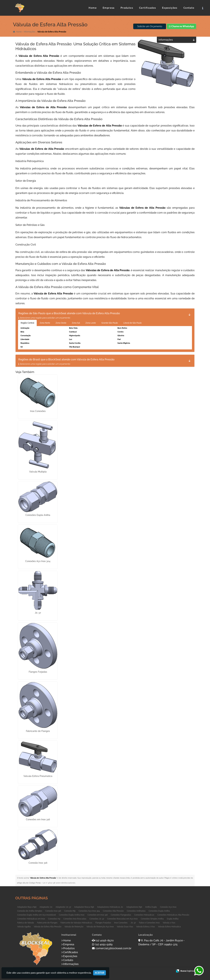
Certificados (148, 8)
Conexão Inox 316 (38, 863)
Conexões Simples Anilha (152, 919)
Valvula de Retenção (74, 927)
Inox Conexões (38, 411)
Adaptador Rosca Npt (84, 907)
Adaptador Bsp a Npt (27, 907)
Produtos (127, 8)
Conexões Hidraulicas (144, 915)
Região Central (27, 323)
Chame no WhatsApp (181, 26)
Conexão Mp (70, 911)
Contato (189, 8)
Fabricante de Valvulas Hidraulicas (76, 923)
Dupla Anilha (173, 919)
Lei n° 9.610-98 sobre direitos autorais (59, 883)
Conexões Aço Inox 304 (38, 561)
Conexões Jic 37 (97, 919)
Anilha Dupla (151, 907)
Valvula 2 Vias (169, 923)
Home (93, 8)
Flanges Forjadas (38, 672)
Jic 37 (38, 613)
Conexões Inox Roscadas (75, 919)
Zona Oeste (61, 323)
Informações (71, 964)
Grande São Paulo (110, 323)
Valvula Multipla (38, 472)
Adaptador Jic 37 (63, 907)
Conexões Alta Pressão (113, 911)
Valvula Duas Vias (125, 927)
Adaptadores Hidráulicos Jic (110, 907)
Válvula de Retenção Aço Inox (100, 927)
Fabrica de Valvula (26, 923)
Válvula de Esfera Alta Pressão (48, 927)
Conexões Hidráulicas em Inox (31, 919)
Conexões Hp (54, 919)
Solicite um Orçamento (150, 26)
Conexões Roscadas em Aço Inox (122, 919)
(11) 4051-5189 (104, 944)
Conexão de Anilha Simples (30, 911)
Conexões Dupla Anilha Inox (72, 915)
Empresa (109, 8)
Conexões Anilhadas (136, 911)
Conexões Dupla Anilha (38, 515)
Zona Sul (76, 323)
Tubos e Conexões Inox (149, 923)
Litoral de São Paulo (132, 323)
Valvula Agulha (24, 927)
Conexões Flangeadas (121, 915)
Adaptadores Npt (134, 907)
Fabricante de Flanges (38, 731)
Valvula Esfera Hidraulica (169, 927)
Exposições (170, 8)
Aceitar (100, 973)
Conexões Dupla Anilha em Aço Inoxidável (37, 915)
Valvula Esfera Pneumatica (38, 776)
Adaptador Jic (46, 907)
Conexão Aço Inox (168, 907)
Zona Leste (91, 323)
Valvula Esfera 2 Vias (146, 927)
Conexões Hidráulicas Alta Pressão (173, 915)
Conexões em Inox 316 (38, 819)
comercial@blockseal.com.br (113, 948)
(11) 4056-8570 (105, 940)
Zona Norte (45, 323)
